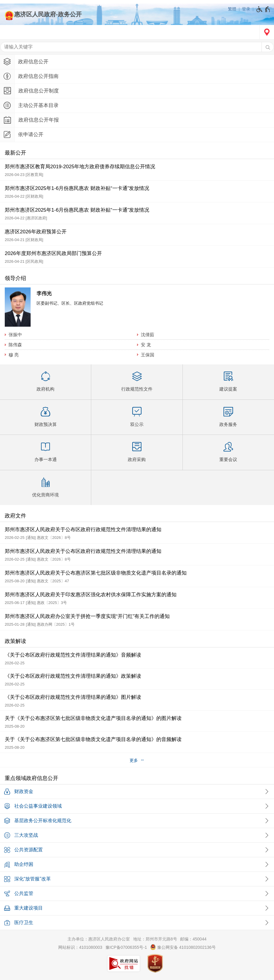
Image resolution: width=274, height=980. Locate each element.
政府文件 (15, 516)
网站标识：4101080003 (80, 947)
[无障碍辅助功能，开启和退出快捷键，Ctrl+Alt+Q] (263, 9)
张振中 (15, 335)
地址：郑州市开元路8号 (155, 939)
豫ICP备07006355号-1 (126, 947)
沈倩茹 (148, 335)
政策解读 (15, 641)
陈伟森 (15, 345)
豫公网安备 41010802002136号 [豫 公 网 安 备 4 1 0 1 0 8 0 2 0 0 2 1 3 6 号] (183, 947)
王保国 (148, 355)
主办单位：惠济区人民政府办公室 (99, 939)
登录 (246, 9)
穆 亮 (14, 355)
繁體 (232, 9)
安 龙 (146, 345)
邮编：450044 (193, 939)
